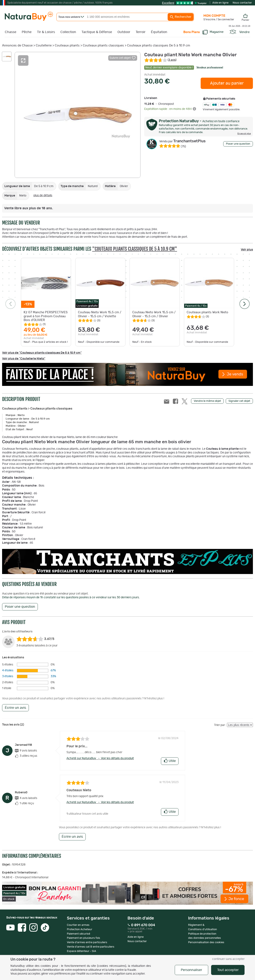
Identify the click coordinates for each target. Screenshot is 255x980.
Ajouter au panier (227, 83)
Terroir (141, 32)
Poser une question (238, 144)
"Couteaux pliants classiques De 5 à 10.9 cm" (135, 249)
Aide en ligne (220, 3)
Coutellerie (44, 46)
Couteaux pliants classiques (103, 46)
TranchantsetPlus (182, 141)
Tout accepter (228, 970)
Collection (68, 32)
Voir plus (247, 250)
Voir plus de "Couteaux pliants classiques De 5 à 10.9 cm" (42, 353)
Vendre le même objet (207, 401)
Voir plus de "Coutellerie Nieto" (24, 359)
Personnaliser (191, 970)
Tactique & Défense (97, 32)
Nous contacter (242, 3)
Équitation (159, 32)
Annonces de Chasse (17, 46)
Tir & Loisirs (46, 32)
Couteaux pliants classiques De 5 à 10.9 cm (159, 46)
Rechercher (181, 17)
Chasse (11, 32)
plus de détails (43, 195)
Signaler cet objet (239, 401)
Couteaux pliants (67, 46)
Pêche (27, 32)
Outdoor (124, 32)
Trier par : (220, 725)
